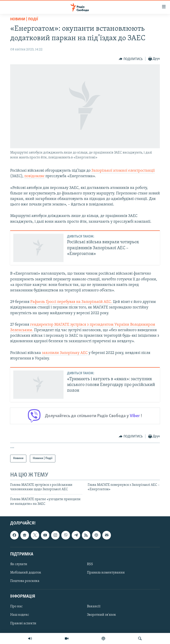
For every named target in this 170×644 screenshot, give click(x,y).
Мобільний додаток (26, 573)
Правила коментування (106, 573)
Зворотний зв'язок (101, 615)
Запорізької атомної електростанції (123, 171)
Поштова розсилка (25, 581)
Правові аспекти (23, 623)
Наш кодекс (20, 615)
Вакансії (94, 607)
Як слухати (19, 564)
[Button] (131, 59)
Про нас (16, 607)
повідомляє (34, 176)
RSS (90, 564)
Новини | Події (24, 19)
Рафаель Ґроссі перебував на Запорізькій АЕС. (72, 302)
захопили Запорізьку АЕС (65, 353)
